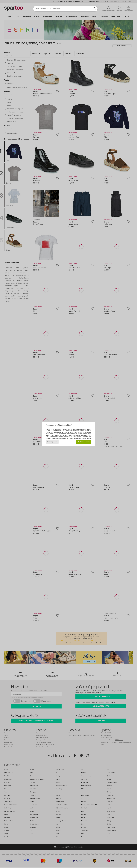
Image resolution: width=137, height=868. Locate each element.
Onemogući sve (52, 442)
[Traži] (94, 9)
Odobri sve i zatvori (84, 442)
